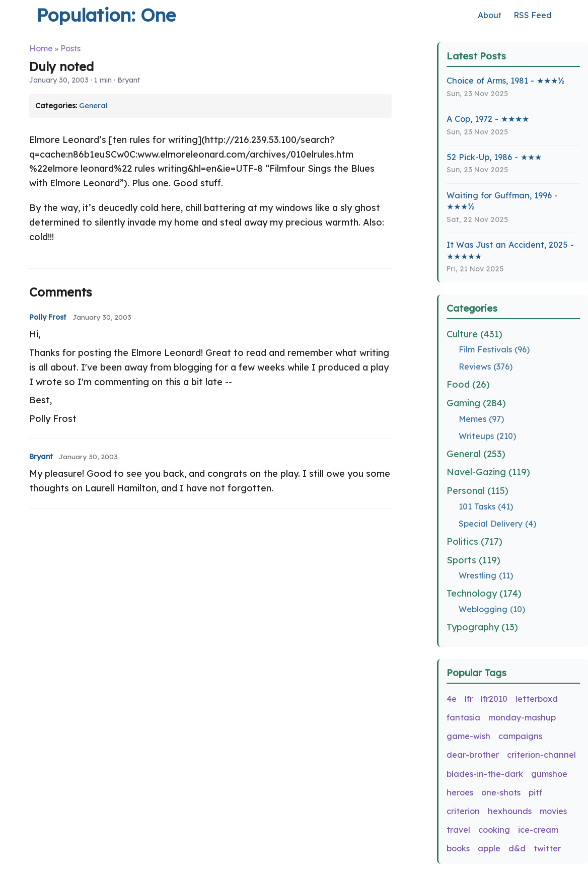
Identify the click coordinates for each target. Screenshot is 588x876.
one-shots (501, 792)
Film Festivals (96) (494, 349)
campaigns (520, 736)
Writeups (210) (487, 436)
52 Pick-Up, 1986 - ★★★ (494, 157)
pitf (535, 792)
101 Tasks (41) (486, 506)
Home (41, 48)
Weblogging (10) (492, 609)
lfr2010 (494, 699)
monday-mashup (522, 717)
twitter (547, 848)
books (458, 848)
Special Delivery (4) (497, 524)
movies (553, 811)
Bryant (41, 457)
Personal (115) (477, 491)
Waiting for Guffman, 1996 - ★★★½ (502, 201)
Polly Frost (48, 317)
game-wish (468, 736)
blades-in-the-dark (485, 774)
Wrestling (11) (486, 575)
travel (458, 830)
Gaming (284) (476, 403)
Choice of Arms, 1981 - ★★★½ (505, 81)
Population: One (106, 15)
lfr (469, 699)
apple (489, 848)
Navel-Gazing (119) (488, 472)
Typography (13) (482, 627)
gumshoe (549, 774)
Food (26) (468, 384)
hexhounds (510, 811)
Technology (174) (484, 593)
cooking (494, 830)
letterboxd (537, 699)
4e (452, 699)
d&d (517, 848)
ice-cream (538, 830)
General (93, 106)
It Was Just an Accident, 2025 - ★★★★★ (510, 250)
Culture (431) (474, 334)
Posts (70, 48)
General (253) (476, 454)
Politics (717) (474, 541)
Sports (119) (473, 560)
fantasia (463, 717)
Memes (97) (481, 419)
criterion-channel (541, 755)
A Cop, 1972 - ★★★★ (488, 119)
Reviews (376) (486, 367)
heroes (460, 792)
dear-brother (473, 755)
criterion (463, 811)
